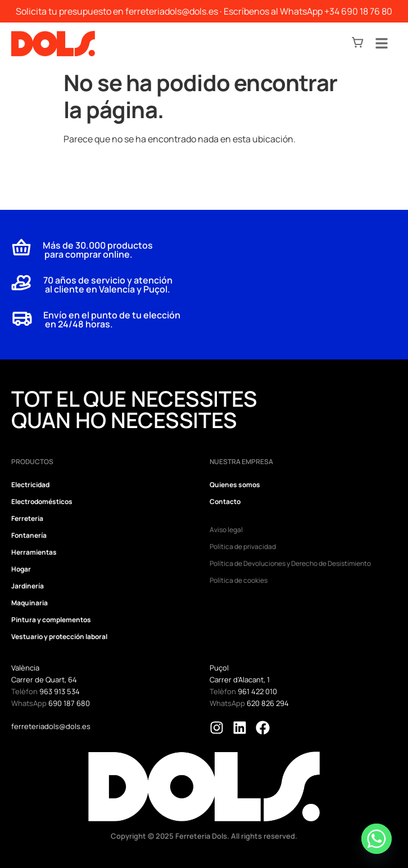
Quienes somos (235, 485)
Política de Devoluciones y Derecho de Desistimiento (290, 563)
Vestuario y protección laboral (59, 637)
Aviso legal (226, 530)
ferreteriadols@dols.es (172, 11)
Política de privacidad (243, 547)
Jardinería (28, 586)
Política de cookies (239, 580)
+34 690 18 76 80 (358, 11)
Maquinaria (30, 603)
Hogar (21, 569)
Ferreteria (27, 518)
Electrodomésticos (42, 502)
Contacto (225, 502)
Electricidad (30, 485)
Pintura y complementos (51, 620)
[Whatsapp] (377, 839)
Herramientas (34, 552)
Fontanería (29, 535)
